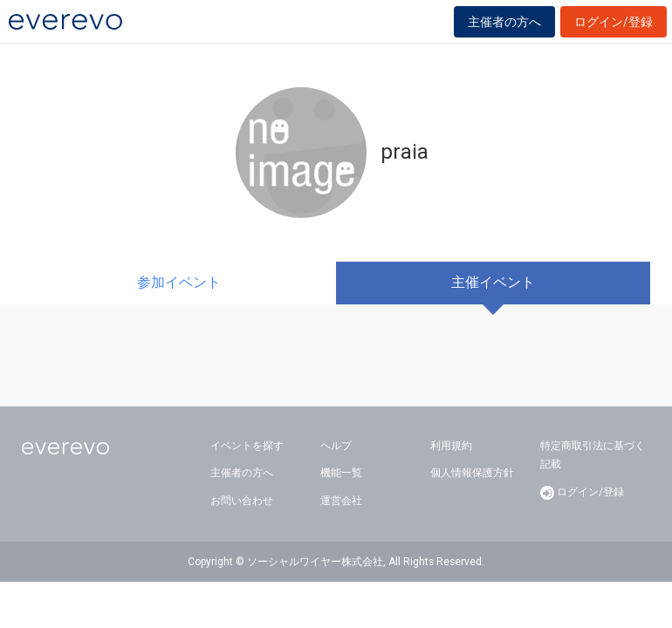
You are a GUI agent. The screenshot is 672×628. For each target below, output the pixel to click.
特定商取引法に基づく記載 (593, 455)
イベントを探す (247, 446)
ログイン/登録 (614, 22)
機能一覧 (341, 473)
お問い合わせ (242, 501)
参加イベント (179, 282)
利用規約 (451, 446)
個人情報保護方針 (472, 473)
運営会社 (341, 501)
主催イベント (493, 282)
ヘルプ (336, 446)
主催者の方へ (504, 22)
